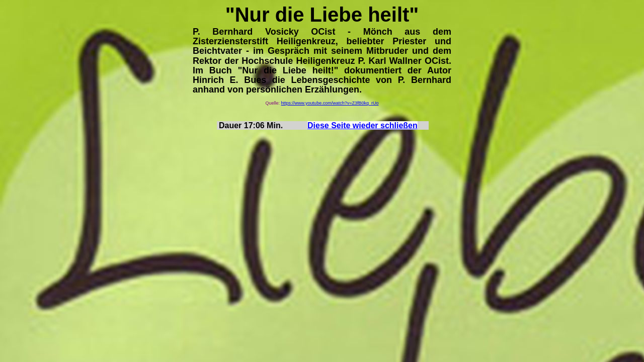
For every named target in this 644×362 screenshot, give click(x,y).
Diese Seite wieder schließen (363, 125)
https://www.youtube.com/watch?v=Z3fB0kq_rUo (330, 103)
